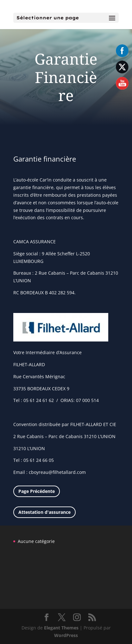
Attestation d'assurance (44, 512)
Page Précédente (37, 491)
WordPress (66, 635)
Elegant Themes (61, 628)
